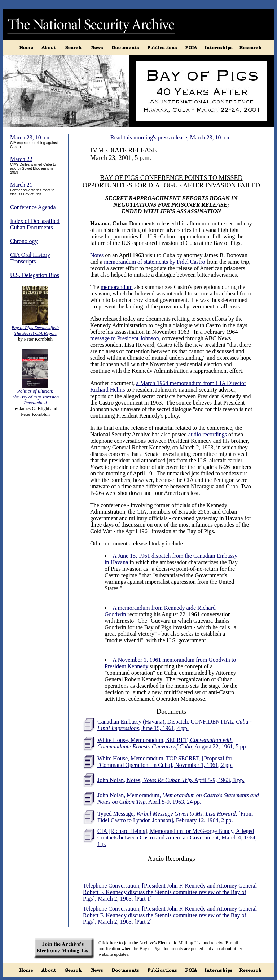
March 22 (21, 159)
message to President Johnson (125, 338)
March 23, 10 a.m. (31, 137)
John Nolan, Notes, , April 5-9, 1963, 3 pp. (171, 780)
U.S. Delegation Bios (35, 275)
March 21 (21, 185)
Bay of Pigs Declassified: (35, 327)
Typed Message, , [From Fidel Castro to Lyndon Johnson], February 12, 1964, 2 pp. (175, 817)
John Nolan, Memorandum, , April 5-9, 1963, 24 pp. (178, 798)
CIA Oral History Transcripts (30, 258)
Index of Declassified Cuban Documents (35, 224)
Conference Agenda (33, 207)
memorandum (117, 287)
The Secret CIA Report (35, 333)
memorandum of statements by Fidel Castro (154, 262)
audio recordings (208, 434)
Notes (97, 255)
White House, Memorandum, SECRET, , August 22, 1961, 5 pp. (172, 743)
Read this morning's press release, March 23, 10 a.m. (171, 137)
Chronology (24, 241)
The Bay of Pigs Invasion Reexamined (36, 400)
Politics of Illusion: (35, 391)
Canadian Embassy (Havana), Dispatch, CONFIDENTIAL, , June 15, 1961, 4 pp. (175, 725)
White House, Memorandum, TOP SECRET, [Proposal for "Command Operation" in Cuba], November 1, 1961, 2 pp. (165, 762)
